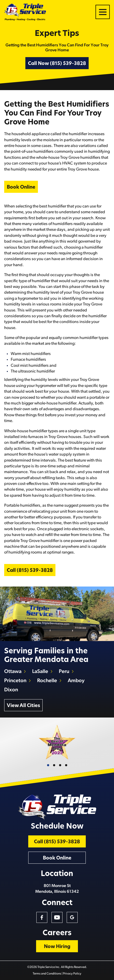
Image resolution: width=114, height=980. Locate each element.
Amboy (76, 681)
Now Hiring (57, 947)
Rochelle (47, 681)
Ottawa (13, 672)
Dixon (11, 690)
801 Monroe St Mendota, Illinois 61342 (57, 889)
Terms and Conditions (47, 974)
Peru (64, 672)
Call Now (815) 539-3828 (57, 64)
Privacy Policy (72, 974)
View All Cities (23, 706)
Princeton (15, 681)
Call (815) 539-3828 (30, 571)
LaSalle (40, 672)
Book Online (21, 187)
